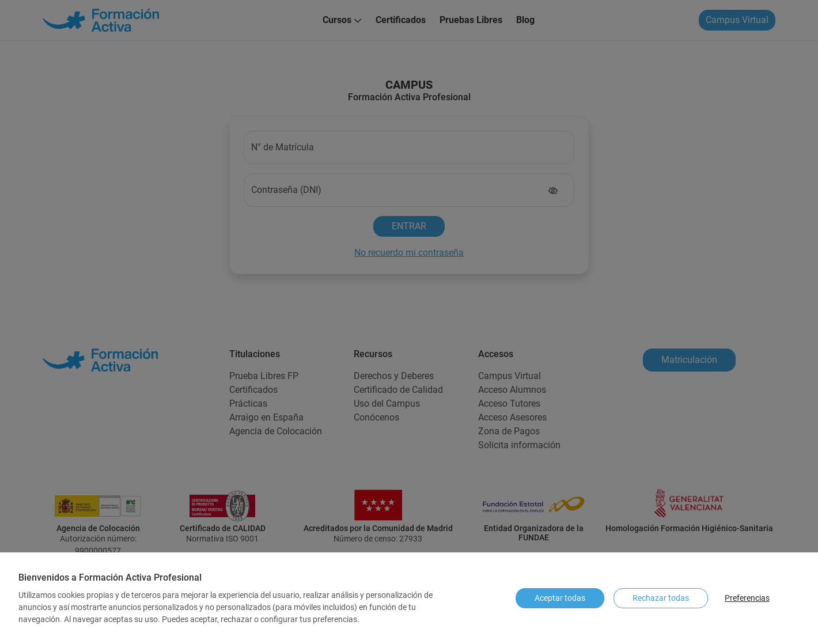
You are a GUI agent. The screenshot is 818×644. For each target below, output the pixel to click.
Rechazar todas (661, 598)
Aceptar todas (560, 598)
